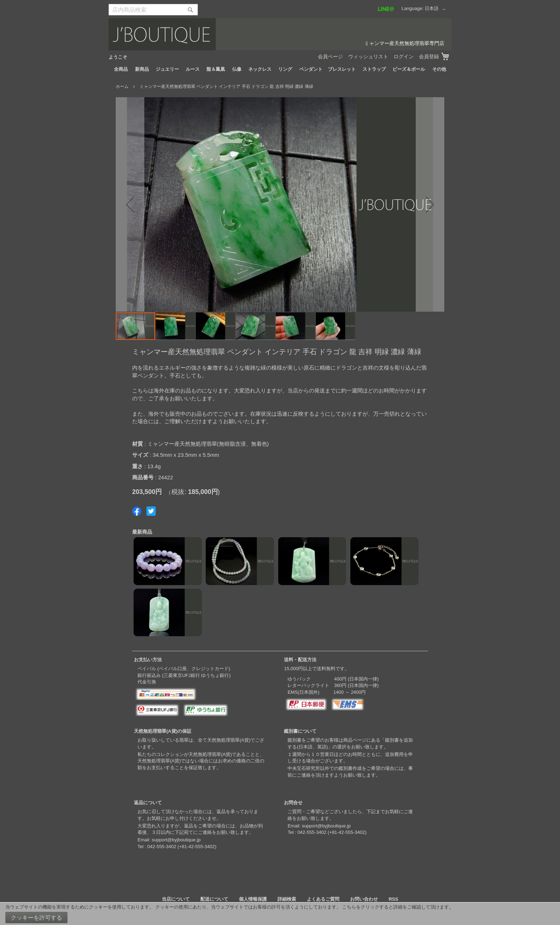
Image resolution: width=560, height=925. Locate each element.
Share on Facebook (137, 511)
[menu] (280, 69)
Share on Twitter (151, 511)
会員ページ (330, 56)
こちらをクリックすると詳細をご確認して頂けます (396, 907)
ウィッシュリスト (368, 56)
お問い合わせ (364, 899)
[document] (280, 914)
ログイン (404, 56)
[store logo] (280, 34)
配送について (214, 899)
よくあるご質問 (323, 899)
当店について (176, 899)
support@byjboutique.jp (176, 840)
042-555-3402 (162, 847)
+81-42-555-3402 (197, 847)
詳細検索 (287, 899)
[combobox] (153, 10)
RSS (393, 899)
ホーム (122, 86)
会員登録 (429, 56)
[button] (436, 9)
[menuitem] (121, 69)
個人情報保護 (253, 899)
